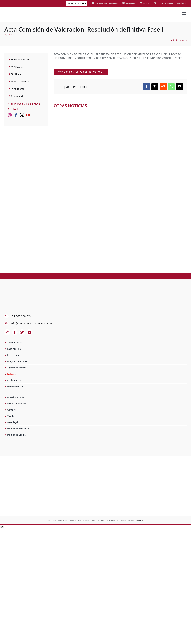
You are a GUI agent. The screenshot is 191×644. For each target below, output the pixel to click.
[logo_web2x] (25, 10)
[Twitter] (22, 115)
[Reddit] (163, 87)
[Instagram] (10, 115)
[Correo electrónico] (179, 87)
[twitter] (22, 332)
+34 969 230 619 (21, 316)
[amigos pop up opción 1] (95, 530)
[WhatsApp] (171, 87)
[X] (155, 87)
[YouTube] (28, 115)
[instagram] (7, 332)
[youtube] (29, 332)
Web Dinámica (137, 520)
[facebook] (15, 332)
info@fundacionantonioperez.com (32, 323)
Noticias (9, 35)
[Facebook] (147, 87)
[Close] (2, 527)
